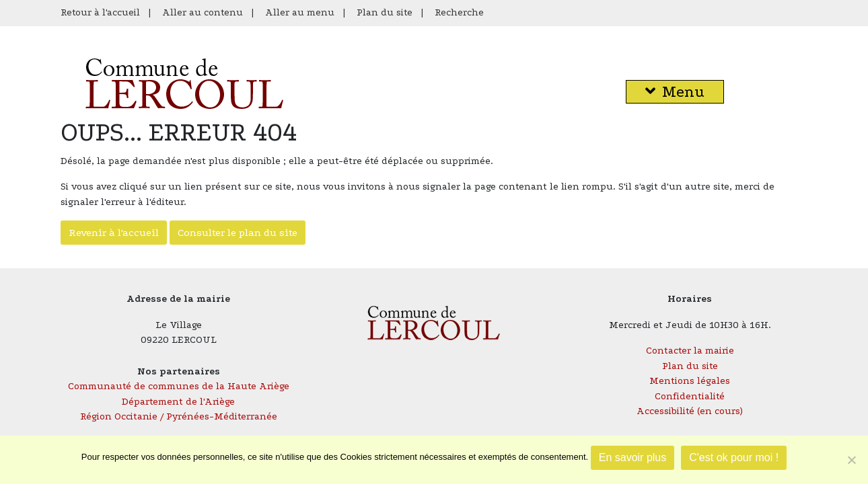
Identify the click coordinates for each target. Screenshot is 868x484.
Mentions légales (690, 381)
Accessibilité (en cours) (690, 411)
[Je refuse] (851, 460)
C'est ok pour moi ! (734, 457)
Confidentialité (690, 396)
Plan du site (385, 12)
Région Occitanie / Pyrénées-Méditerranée (179, 416)
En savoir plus (633, 457)
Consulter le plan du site (238, 233)
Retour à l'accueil (100, 12)
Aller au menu (300, 12)
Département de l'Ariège (178, 402)
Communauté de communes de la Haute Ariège (179, 386)
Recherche (459, 12)
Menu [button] (675, 92)
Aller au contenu (203, 12)
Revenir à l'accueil (114, 233)
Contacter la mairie (690, 351)
